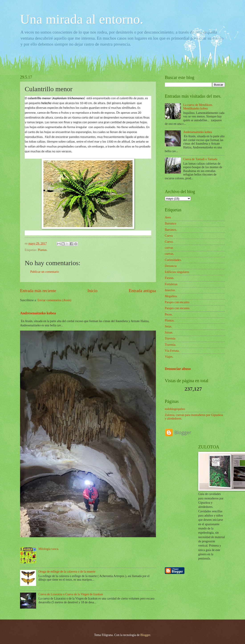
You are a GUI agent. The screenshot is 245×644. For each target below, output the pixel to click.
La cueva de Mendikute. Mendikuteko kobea (198, 107)
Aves (168, 217)
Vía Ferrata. (172, 351)
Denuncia (171, 266)
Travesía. (170, 345)
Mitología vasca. (49, 549)
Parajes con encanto (177, 302)
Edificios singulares (177, 272)
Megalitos (171, 296)
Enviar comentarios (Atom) (54, 300)
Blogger (145, 635)
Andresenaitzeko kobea (38, 313)
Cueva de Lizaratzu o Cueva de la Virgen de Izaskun (71, 594)
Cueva (169, 236)
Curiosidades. (173, 260)
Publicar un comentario (45, 272)
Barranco (170, 223)
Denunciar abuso (178, 369)
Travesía (170, 338)
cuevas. (169, 254)
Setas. (168, 326)
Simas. (169, 332)
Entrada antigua (142, 291)
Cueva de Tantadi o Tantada (200, 159)
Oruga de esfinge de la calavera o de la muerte (67, 572)
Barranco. (171, 230)
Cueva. (169, 242)
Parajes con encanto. (177, 308)
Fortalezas (171, 284)
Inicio (93, 291)
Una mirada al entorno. (82, 19)
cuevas (169, 248)
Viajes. (169, 357)
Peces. (169, 314)
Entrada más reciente (38, 291)
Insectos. (170, 290)
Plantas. (43, 250)
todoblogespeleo (175, 409)
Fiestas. (169, 278)
